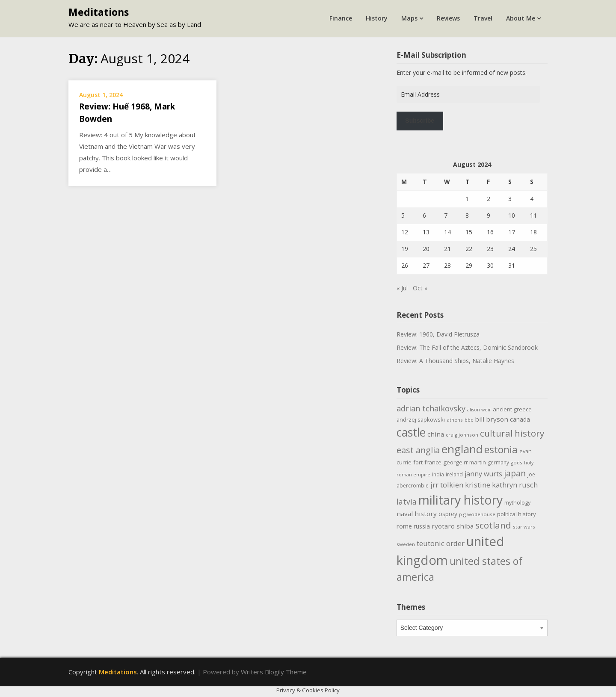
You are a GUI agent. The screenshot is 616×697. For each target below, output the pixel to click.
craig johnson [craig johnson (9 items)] (462, 435)
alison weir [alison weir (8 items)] (479, 410)
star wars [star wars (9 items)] (524, 527)
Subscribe (420, 121)
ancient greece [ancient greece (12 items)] (512, 409)
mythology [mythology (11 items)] (517, 502)
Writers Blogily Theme (274, 672)
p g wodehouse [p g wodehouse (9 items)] (477, 514)
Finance (341, 18)
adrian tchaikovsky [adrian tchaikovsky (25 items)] (431, 408)
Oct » (420, 288)
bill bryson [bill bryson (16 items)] (492, 419)
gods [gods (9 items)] (517, 462)
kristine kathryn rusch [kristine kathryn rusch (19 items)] (501, 485)
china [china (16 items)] (436, 434)
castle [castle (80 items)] (411, 432)
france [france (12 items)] (433, 462)
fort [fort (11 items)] (418, 462)
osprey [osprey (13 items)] (448, 514)
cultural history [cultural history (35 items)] (512, 433)
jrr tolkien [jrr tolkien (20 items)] (447, 485)
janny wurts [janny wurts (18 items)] (483, 474)
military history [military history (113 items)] (461, 500)
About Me (521, 18)
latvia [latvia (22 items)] (407, 502)
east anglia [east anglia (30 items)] (418, 450)
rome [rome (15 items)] (404, 526)
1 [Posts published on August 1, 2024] (467, 199)
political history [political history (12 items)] (517, 514)
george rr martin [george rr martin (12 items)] (465, 462)
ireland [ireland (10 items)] (454, 474)
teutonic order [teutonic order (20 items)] (441, 543)
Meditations (99, 12)
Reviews (448, 18)
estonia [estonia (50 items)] (501, 449)
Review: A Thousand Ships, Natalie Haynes (455, 361)
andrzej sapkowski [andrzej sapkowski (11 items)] (421, 419)
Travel (483, 18)
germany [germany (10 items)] (498, 462)
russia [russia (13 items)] (422, 526)
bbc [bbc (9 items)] (469, 420)
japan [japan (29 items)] (515, 473)
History (377, 18)
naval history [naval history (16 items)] (417, 514)
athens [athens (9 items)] (455, 420)
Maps (409, 18)
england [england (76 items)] (462, 449)
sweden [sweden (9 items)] (406, 544)
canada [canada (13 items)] (520, 419)
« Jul (402, 288)
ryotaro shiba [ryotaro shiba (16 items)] (453, 526)
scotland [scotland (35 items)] (493, 525)
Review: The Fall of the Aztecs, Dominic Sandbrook (467, 347)
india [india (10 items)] (438, 474)
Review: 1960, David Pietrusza (438, 334)
